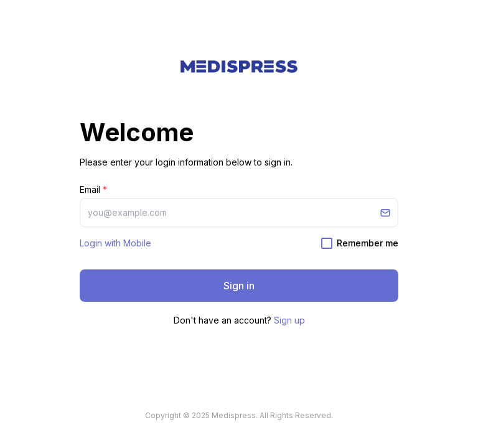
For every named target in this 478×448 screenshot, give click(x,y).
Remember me (368, 243)
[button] (239, 67)
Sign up (289, 320)
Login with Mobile (115, 243)
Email (93, 189)
